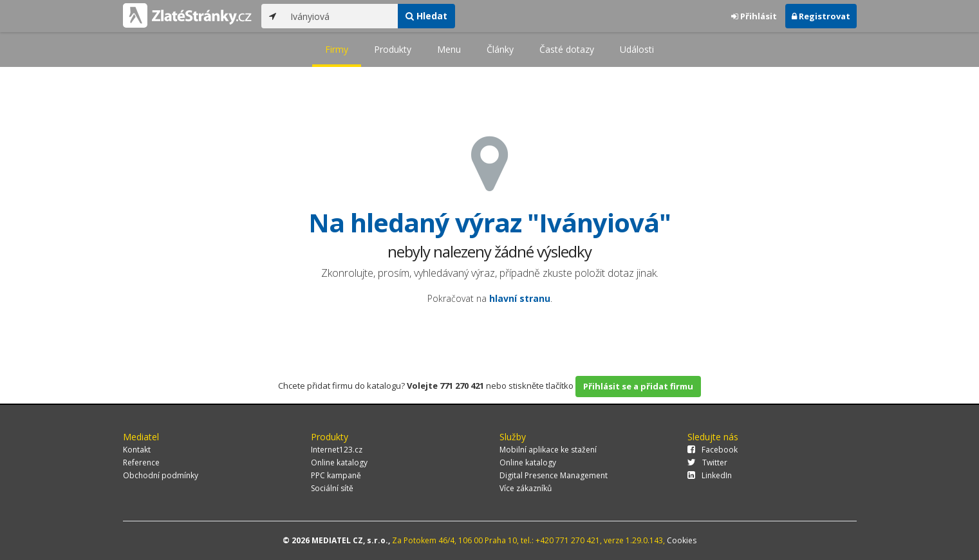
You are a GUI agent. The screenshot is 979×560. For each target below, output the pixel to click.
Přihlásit (754, 16)
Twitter (707, 462)
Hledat (426, 16)
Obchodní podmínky (161, 475)
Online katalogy (339, 462)
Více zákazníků (526, 488)
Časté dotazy (567, 49)
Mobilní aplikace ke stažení (548, 450)
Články (500, 49)
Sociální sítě (332, 488)
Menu (449, 49)
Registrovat (821, 16)
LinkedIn (710, 475)
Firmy (337, 49)
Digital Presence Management (554, 475)
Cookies (682, 540)
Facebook (713, 450)
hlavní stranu (520, 298)
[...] (341, 16)
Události (637, 49)
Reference (141, 462)
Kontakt (137, 450)
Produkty (393, 49)
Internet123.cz (337, 450)
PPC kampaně (336, 475)
